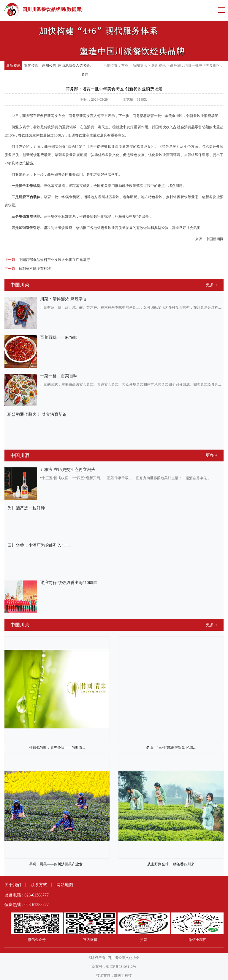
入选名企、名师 (85, 70)
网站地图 (65, 885)
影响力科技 (123, 976)
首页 (125, 65)
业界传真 (31, 65)
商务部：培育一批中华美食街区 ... (197, 65)
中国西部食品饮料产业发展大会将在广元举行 (47, 260)
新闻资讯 (140, 65)
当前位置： (112, 65)
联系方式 (39, 885)
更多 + (212, 285)
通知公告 (49, 65)
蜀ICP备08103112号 (121, 967)
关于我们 (13, 885)
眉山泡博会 (67, 65)
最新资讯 (13, 65)
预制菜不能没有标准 (28, 269)
